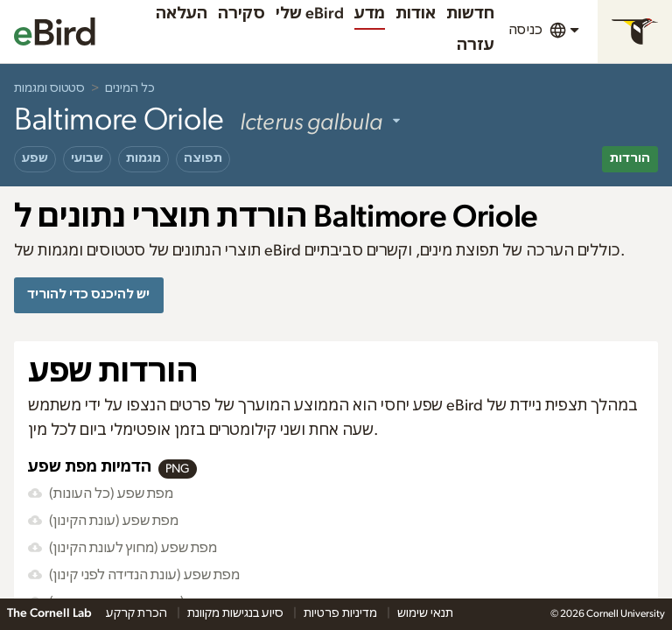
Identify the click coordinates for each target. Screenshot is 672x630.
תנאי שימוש (425, 613)
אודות (416, 14)
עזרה (476, 45)
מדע (370, 14)
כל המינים (130, 88)
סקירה (241, 14)
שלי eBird (310, 14)
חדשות (470, 14)
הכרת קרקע (138, 613)
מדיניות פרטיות (342, 613)
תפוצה (203, 158)
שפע (35, 158)
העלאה (182, 14)
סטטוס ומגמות (49, 88)
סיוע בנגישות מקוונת (237, 613)
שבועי (87, 158)
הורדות (630, 158)
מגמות (143, 158)
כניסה (525, 30)
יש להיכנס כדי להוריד (88, 294)
